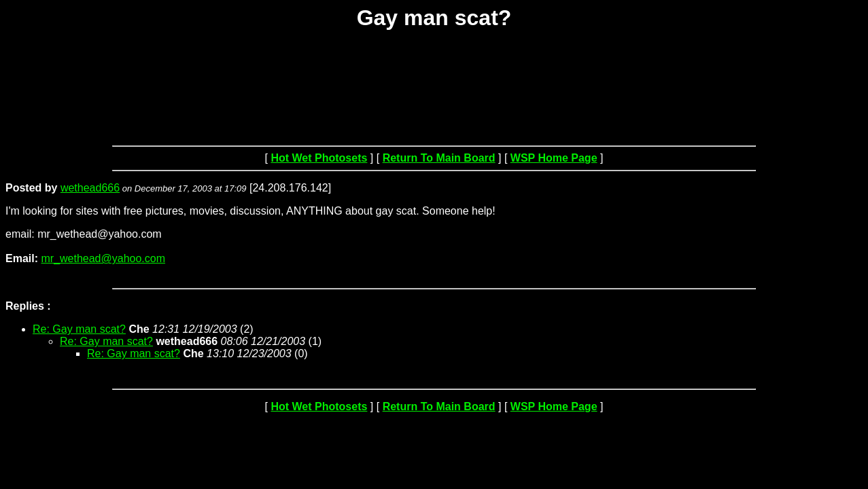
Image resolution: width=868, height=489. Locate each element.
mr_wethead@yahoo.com (103, 258)
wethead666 (90, 188)
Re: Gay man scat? (79, 329)
